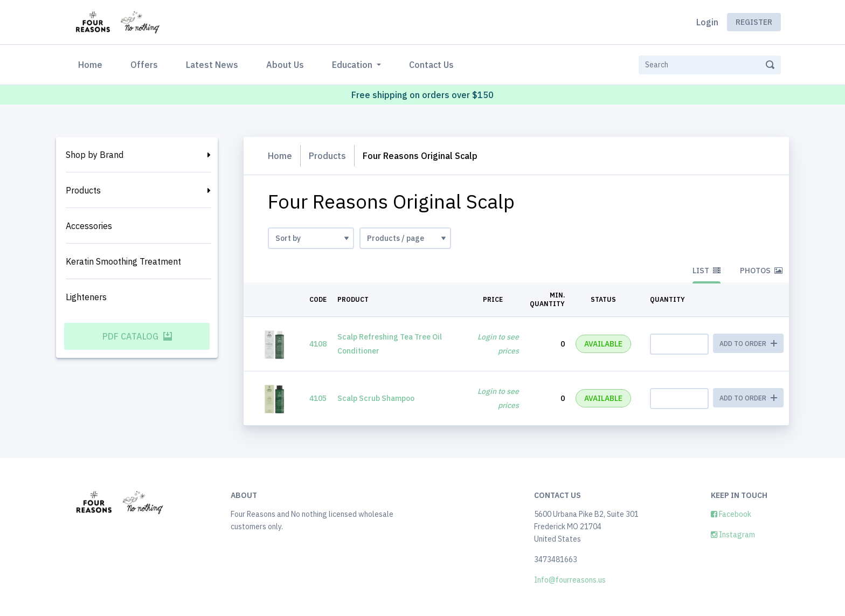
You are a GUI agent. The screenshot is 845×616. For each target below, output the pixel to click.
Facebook (731, 514)
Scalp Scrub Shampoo (376, 398)
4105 (318, 398)
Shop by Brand (95, 155)
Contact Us (431, 65)
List (707, 271)
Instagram (733, 535)
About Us (285, 65)
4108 (318, 344)
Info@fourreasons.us (570, 580)
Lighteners (86, 297)
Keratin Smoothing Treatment (123, 261)
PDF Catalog (137, 336)
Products (83, 190)
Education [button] (353, 65)
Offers (144, 65)
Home (92, 64)
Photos (761, 271)
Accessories (89, 226)
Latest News (212, 65)
